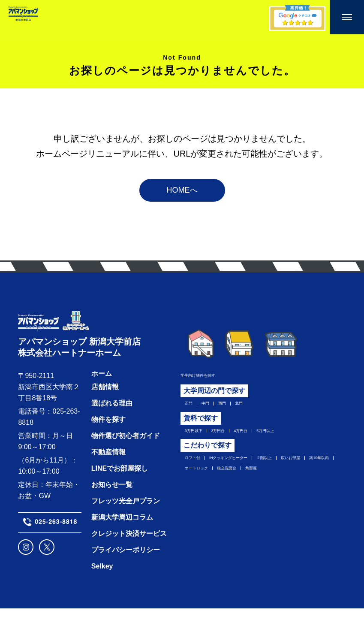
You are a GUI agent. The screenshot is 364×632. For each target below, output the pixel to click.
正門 (188, 412)
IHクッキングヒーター (252, 473)
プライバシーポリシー (124, 573)
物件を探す (107, 443)
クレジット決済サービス (127, 557)
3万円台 (234, 442)
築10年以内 (242, 486)
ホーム (100, 397)
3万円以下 (197, 442)
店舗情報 (103, 410)
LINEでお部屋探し (118, 492)
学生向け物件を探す (208, 381)
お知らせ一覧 (110, 508)
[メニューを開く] (347, 17)
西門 (234, 412)
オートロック (289, 486)
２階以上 (309, 473)
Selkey (101, 590)
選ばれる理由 (110, 427)
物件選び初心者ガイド (124, 459)
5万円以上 (304, 442)
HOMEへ (182, 196)
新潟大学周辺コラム (120, 541)
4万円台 (267, 442)
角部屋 (235, 499)
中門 (211, 412)
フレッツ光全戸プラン (124, 525)
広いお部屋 (199, 486)
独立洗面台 (199, 499)
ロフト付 (195, 473)
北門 (256, 412)
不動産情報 (107, 476)
